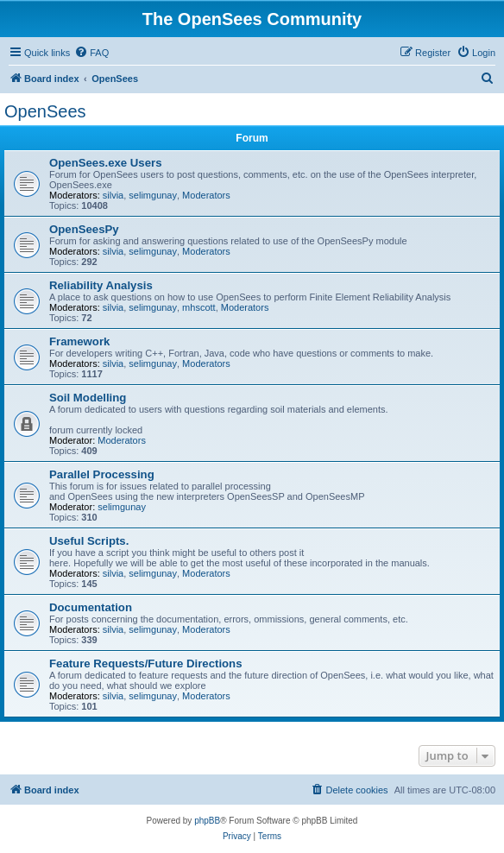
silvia (113, 195)
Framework (79, 341)
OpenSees (45, 111)
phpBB (207, 821)
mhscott (199, 307)
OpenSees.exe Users (106, 163)
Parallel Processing (102, 474)
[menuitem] (91, 53)
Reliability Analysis (101, 285)
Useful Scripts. (89, 541)
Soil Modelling (88, 398)
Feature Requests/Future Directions (146, 663)
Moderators (206, 195)
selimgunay (153, 195)
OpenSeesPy (84, 229)
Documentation (91, 607)
